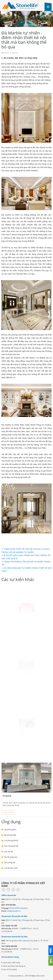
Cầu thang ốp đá (11, 846)
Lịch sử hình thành (9, 969)
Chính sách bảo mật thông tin (13, 966)
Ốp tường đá (10, 862)
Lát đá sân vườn (11, 868)
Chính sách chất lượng (11, 962)
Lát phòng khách (11, 840)
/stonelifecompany (19, 908)
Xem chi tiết (8, 812)
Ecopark (7, 796)
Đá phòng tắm (10, 829)
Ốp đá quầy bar (11, 857)
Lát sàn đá (9, 852)
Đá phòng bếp (10, 835)
